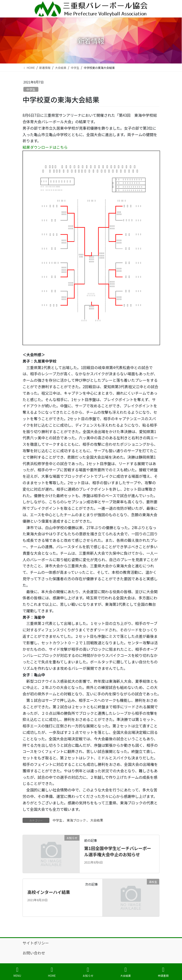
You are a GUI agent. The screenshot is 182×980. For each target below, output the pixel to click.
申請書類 (163, 972)
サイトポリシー (36, 943)
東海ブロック (76, 820)
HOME (52, 972)
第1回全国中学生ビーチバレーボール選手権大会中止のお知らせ (117, 851)
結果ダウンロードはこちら (45, 147)
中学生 (31, 89)
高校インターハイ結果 (49, 892)
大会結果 (97, 820)
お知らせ (88, 972)
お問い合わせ (34, 953)
